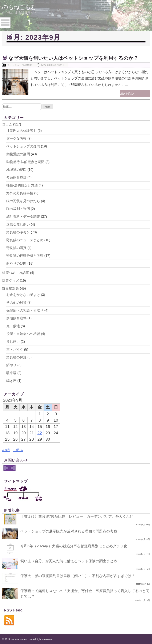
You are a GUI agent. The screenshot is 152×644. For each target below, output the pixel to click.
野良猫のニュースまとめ (25, 240)
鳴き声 (11, 380)
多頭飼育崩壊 (16, 177)
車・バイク (15, 349)
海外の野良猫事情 (20, 193)
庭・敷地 (13, 326)
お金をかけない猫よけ (23, 294)
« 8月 (6, 450)
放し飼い (13, 341)
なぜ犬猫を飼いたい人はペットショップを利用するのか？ (76, 58)
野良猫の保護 (16, 357)
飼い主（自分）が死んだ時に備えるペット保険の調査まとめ (72, 560)
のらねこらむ (19, 7)
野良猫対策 (11, 288)
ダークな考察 (16, 138)
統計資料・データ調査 (23, 216)
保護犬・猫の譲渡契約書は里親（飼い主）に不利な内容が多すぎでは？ (81, 575)
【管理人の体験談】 (21, 130)
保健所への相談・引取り (25, 310)
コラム (7, 124)
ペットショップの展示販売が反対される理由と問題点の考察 (72, 531)
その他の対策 (16, 302)
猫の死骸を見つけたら (23, 201)
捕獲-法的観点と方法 (22, 185)
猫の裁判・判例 (18, 208)
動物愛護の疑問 (18, 154)
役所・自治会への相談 (23, 333)
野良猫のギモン (18, 232)
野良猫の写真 (16, 247)
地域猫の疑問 (16, 169)
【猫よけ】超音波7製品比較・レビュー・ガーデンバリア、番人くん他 (80, 516)
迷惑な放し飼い (18, 224)
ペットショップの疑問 (19, 65)
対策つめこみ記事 (16, 272)
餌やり (11, 365)
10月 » (18, 450)
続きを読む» (139, 87)
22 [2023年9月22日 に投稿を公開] (40, 432)
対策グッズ (11, 280)
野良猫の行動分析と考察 (25, 255)
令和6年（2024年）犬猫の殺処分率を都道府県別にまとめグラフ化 (77, 546)
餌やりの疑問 (16, 263)
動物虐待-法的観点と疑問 (25, 161)
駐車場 (11, 372)
